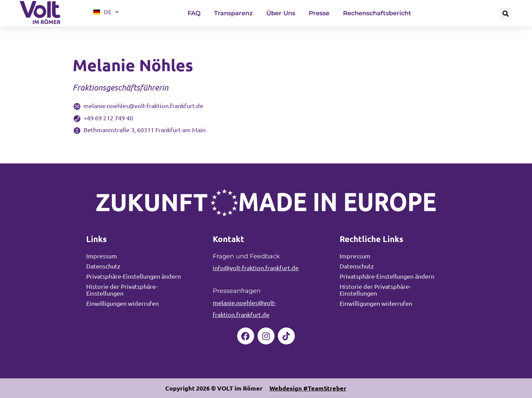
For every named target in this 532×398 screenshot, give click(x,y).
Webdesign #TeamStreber (308, 388)
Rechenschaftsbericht (377, 13)
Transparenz (233, 13)
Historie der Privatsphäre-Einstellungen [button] (122, 290)
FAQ (194, 13)
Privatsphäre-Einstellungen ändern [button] (134, 276)
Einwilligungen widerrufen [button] (122, 303)
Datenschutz (103, 266)
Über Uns (281, 13)
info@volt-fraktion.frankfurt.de (256, 268)
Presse (319, 13)
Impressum (102, 256)
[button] (505, 14)
